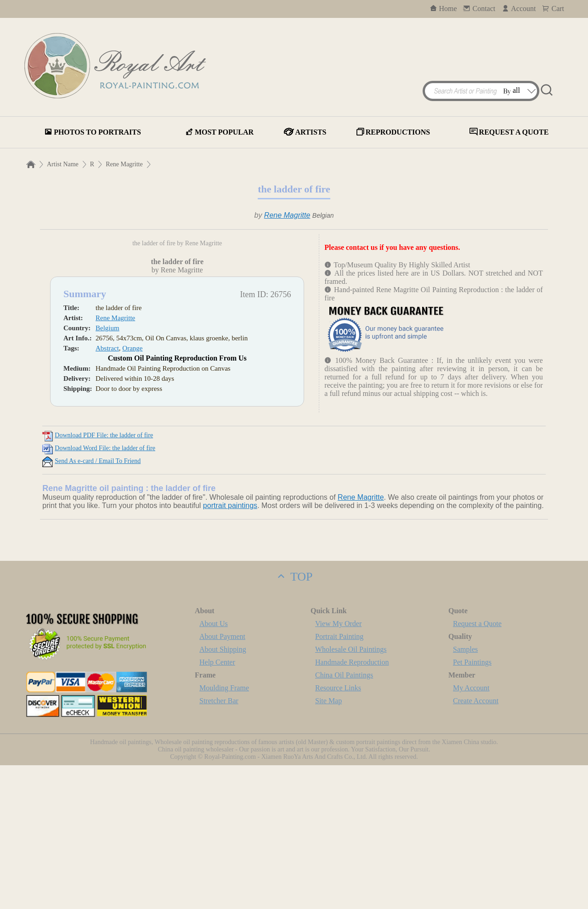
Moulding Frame (224, 832)
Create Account (476, 844)
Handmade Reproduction (352, 806)
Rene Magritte (124, 164)
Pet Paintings (472, 806)
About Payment (222, 780)
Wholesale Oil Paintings (351, 793)
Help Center (217, 806)
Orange (132, 492)
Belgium (107, 472)
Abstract (107, 492)
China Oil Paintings (344, 819)
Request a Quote (477, 767)
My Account (471, 832)
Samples (465, 793)
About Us (214, 767)
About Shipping (223, 793)
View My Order (338, 767)
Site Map (328, 844)
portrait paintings (230, 649)
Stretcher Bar (219, 844)
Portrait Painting (339, 780)
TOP (294, 720)
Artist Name (63, 164)
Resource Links (338, 832)
